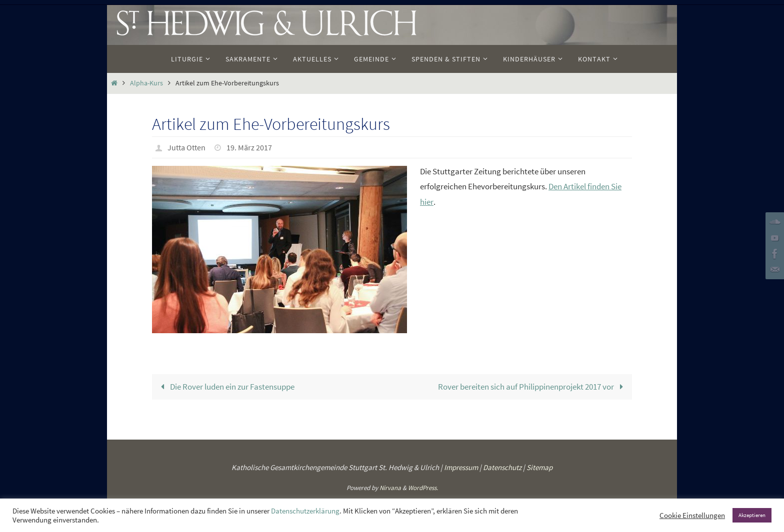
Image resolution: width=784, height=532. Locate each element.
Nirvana (390, 488)
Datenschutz (502, 467)
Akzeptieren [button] (752, 515)
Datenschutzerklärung (305, 511)
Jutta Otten (186, 147)
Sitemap (539, 467)
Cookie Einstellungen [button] (692, 516)
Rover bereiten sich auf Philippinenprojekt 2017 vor (533, 387)
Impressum (461, 467)
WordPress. (423, 488)
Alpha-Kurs (146, 83)
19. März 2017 (249, 147)
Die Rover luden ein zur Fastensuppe (226, 387)
